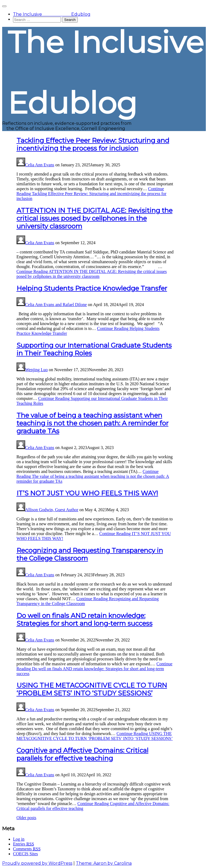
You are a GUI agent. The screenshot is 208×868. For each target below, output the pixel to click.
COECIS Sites (25, 854)
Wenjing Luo (37, 370)
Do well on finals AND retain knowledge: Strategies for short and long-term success (84, 619)
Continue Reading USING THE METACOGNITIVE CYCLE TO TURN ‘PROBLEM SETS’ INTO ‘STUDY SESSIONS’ (95, 736)
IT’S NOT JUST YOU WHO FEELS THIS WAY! (87, 493)
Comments (27, 849)
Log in (19, 839)
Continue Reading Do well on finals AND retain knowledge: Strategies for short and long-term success (95, 669)
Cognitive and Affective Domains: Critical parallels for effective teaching (82, 754)
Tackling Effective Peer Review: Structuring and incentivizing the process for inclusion (93, 144)
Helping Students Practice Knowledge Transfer (92, 288)
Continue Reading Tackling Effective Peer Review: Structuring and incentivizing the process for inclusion (92, 194)
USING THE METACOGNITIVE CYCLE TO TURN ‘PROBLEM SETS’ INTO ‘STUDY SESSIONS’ (92, 689)
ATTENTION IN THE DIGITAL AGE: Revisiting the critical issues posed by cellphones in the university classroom (95, 218)
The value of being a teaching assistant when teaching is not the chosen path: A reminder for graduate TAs (92, 423)
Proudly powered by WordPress (37, 863)
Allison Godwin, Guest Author (52, 510)
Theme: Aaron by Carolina (104, 863)
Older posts (26, 818)
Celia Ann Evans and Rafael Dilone (56, 305)
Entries (24, 844)
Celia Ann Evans (40, 165)
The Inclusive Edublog (52, 14)
